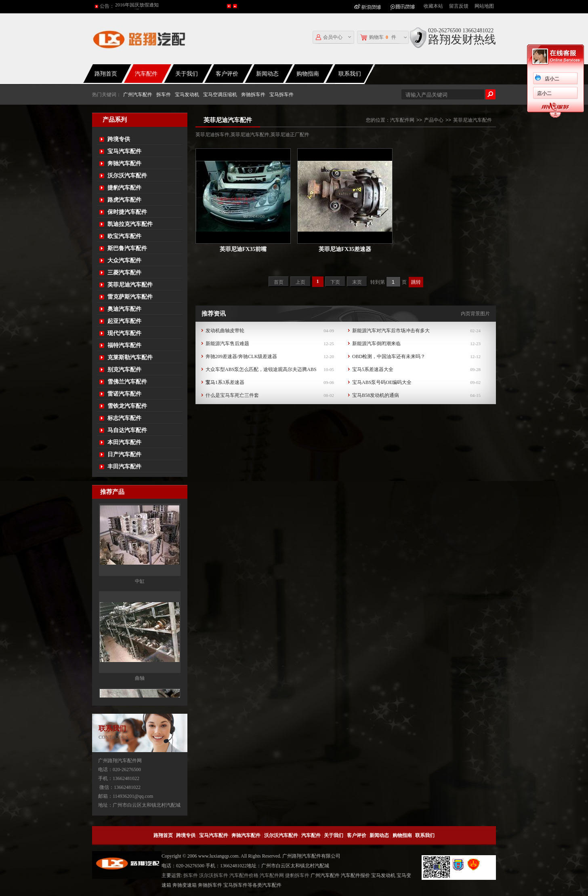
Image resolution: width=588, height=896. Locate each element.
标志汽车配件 (124, 418)
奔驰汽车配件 (124, 163)
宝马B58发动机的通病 (376, 395)
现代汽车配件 (124, 333)
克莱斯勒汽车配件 (130, 357)
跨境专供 (119, 139)
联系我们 (350, 74)
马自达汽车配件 (127, 430)
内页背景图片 (475, 314)
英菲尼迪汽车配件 (130, 285)
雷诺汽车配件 (124, 394)
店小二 (552, 79)
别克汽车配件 (124, 370)
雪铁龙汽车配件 (127, 406)
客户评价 (227, 74)
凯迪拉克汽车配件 (130, 224)
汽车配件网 (402, 120)
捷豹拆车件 (297, 875)
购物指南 (308, 74)
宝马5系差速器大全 (373, 369)
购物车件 (378, 37)
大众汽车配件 (124, 260)
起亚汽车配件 (124, 321)
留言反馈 (459, 6)
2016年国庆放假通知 (137, 6)
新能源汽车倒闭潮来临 (376, 344)
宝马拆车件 (281, 95)
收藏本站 (433, 6)
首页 (279, 282)
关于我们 (187, 74)
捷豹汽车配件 (124, 188)
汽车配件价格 (244, 875)
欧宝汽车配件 (124, 236)
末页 (357, 282)
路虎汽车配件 (124, 200)
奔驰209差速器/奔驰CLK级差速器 (241, 356)
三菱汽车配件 (124, 273)
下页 (335, 282)
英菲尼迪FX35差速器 (345, 249)
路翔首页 (106, 74)
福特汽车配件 (124, 345)
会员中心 (329, 37)
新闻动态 (267, 74)
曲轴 (140, 687)
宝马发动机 (187, 95)
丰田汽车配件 (124, 467)
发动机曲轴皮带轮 (225, 331)
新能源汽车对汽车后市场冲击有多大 (391, 331)
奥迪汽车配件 (124, 309)
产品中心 (434, 120)
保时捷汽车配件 (127, 212)
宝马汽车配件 (124, 151)
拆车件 (164, 95)
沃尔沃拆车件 (214, 875)
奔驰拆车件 (253, 95)
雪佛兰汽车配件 (127, 382)
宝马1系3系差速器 (225, 382)
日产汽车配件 (124, 454)
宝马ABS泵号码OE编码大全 (382, 382)
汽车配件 (146, 74)
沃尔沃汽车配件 (127, 176)
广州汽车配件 (138, 95)
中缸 (140, 590)
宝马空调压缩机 (220, 95)
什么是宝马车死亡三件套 (232, 395)
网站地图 (484, 6)
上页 (300, 282)
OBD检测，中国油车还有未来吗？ (389, 356)
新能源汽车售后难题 (227, 344)
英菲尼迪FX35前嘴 (243, 249)
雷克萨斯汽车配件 (130, 297)
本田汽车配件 (124, 442)
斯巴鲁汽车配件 (127, 248)
